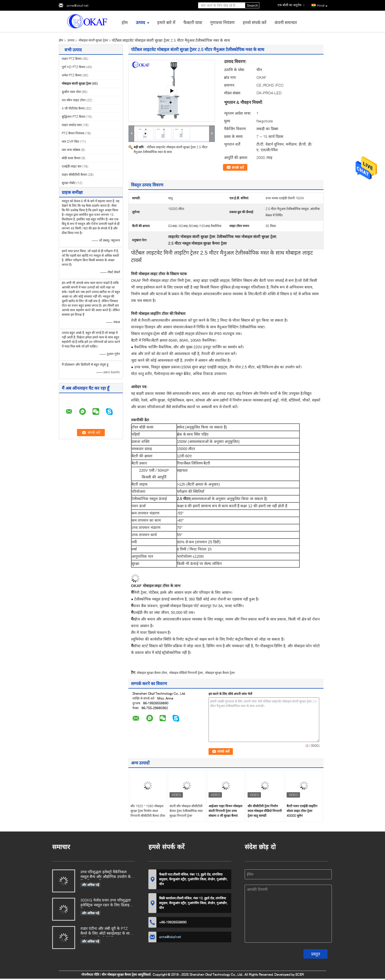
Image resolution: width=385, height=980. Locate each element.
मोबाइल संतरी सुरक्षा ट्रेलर (93, 40)
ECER (300, 975)
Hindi (322, 6)
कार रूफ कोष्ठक (71, 150)
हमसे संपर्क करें (255, 22)
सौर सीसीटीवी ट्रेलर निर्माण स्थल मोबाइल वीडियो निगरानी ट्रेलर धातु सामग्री (265, 811)
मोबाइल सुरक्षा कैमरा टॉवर (152, 673)
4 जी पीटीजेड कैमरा (73, 108)
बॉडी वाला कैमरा (71, 158)
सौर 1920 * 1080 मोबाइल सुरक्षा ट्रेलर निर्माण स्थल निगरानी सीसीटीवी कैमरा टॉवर (148, 811)
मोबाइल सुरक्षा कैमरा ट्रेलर (220, 673)
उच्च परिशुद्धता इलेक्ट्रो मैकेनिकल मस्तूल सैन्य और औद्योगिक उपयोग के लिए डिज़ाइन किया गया (106, 875)
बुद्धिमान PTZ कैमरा (74, 117)
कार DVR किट (70, 141)
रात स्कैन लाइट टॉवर (74, 100)
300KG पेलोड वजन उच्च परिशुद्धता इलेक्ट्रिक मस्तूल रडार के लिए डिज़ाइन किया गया (106, 903)
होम (125, 22)
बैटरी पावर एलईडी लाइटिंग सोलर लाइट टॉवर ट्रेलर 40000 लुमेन (302, 811)
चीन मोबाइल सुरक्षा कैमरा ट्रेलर (119, 975)
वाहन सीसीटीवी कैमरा (74, 175)
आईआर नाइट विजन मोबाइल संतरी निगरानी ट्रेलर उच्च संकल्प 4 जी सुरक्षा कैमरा (225, 811)
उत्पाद (140, 22)
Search (252, 5)
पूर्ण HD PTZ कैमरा (74, 67)
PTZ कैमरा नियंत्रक (73, 133)
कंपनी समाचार (286, 22)
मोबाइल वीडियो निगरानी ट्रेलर (186, 673)
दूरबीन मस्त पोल (71, 92)
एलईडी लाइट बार (72, 166)
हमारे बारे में (166, 22)
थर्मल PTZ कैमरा (72, 75)
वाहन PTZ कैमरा (72, 59)
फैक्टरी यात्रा (193, 22)
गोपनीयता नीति (90, 975)
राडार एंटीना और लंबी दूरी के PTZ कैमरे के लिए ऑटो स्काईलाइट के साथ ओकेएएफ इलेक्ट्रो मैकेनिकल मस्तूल (106, 931)
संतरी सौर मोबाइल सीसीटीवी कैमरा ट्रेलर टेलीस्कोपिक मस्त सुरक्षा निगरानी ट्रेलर (186, 811)
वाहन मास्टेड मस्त (72, 125)
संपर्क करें (238, 167)
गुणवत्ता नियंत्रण (222, 22)
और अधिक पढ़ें (91, 885)
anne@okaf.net (77, 5)
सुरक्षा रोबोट (69, 183)
